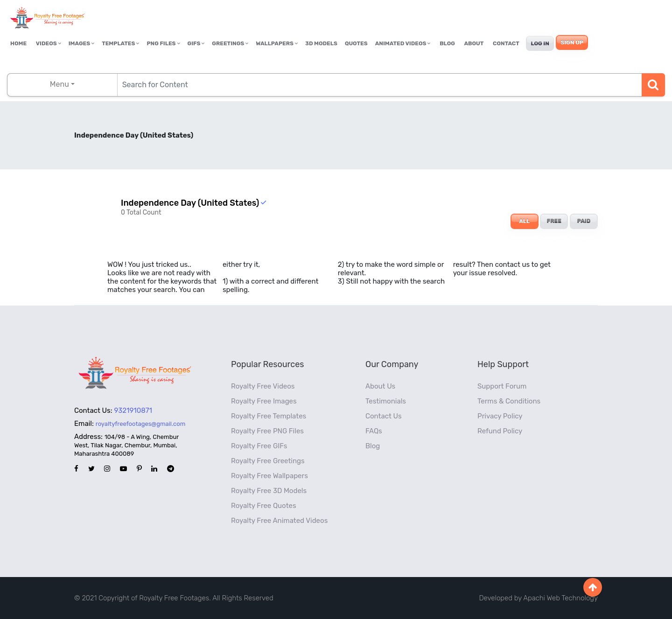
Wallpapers (277, 43)
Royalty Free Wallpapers (269, 476)
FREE (554, 221)
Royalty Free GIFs (259, 446)
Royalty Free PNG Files (267, 431)
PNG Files (163, 43)
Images (81, 43)
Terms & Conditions (509, 401)
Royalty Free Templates (269, 416)
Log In (540, 43)
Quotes (356, 43)
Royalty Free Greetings (268, 461)
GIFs (196, 43)
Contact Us (384, 416)
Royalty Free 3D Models (269, 491)
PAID (584, 221)
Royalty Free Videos (263, 386)
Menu (59, 84)
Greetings (230, 43)
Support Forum (502, 386)
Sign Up (572, 42)
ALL (524, 221)
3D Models (321, 43)
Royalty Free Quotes (264, 506)
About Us (380, 386)
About (474, 43)
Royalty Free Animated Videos (279, 521)
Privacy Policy (500, 416)
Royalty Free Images (264, 401)
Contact (506, 43)
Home (18, 43)
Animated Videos (403, 43)
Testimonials (386, 401)
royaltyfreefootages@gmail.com (140, 424)
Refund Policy (500, 431)
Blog (447, 43)
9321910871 (133, 410)
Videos (49, 43)
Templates (120, 43)
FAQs (374, 431)
